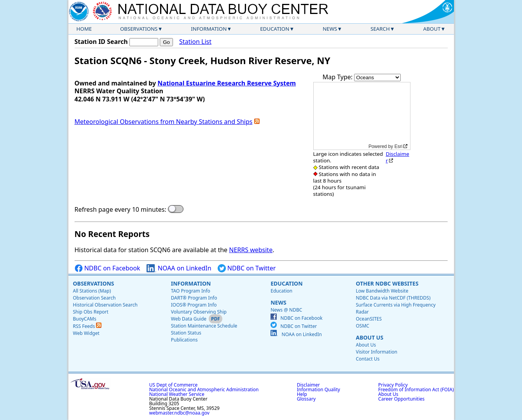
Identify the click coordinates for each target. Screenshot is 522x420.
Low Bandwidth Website (382, 291)
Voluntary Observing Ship (199, 312)
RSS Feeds (87, 326)
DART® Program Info (194, 298)
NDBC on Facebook (107, 268)
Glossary (306, 399)
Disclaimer (397, 157)
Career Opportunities (401, 399)
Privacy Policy (393, 385)
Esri (399, 146)
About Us (369, 337)
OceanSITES (369, 319)
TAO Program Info (191, 291)
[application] (362, 116)
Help (302, 394)
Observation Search (94, 298)
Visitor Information (376, 352)
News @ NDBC (286, 310)
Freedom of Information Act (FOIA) (416, 390)
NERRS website (251, 250)
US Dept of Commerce (174, 385)
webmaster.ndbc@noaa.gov (179, 413)
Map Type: (339, 77)
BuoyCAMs (85, 319)
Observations (139, 29)
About (432, 29)
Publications (184, 340)
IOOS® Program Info (194, 305)
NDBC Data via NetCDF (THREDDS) (393, 298)
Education (275, 29)
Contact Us (367, 359)
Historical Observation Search (105, 305)
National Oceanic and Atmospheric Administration (204, 390)
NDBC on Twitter (247, 268)
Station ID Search (101, 42)
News (330, 29)
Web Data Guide (189, 319)
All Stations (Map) (92, 291)
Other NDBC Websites (387, 283)
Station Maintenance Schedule (204, 326)
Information (209, 29)
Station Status (186, 333)
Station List (195, 42)
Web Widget (86, 333)
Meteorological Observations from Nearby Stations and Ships (164, 122)
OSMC (362, 326)
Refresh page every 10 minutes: (120, 210)
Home (84, 29)
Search (380, 29)
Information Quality (319, 390)
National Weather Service (177, 394)
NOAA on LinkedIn (179, 268)
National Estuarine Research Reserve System (227, 83)
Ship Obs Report (91, 312)
